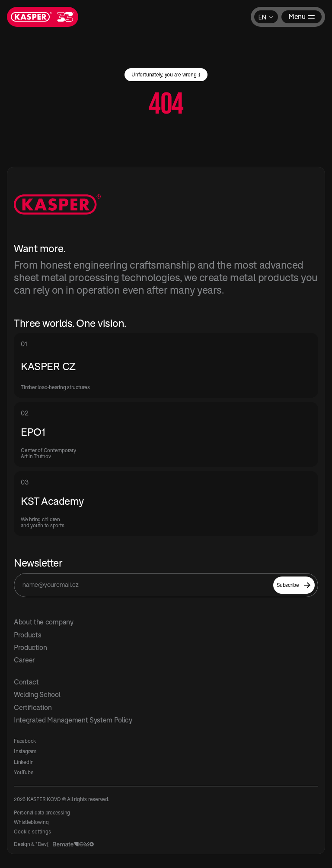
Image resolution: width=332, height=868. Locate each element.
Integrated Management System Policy (73, 720)
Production (30, 647)
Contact (26, 682)
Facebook (25, 741)
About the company (44, 622)
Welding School (37, 694)
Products (27, 635)
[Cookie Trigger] (32, 832)
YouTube (24, 772)
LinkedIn (24, 762)
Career (24, 660)
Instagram (25, 751)
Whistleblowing (31, 822)
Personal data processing (42, 813)
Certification (33, 707)
